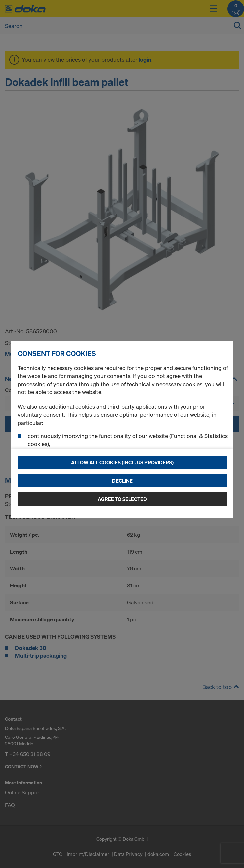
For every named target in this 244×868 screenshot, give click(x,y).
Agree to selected (122, 499)
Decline (122, 481)
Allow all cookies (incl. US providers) (122, 462)
